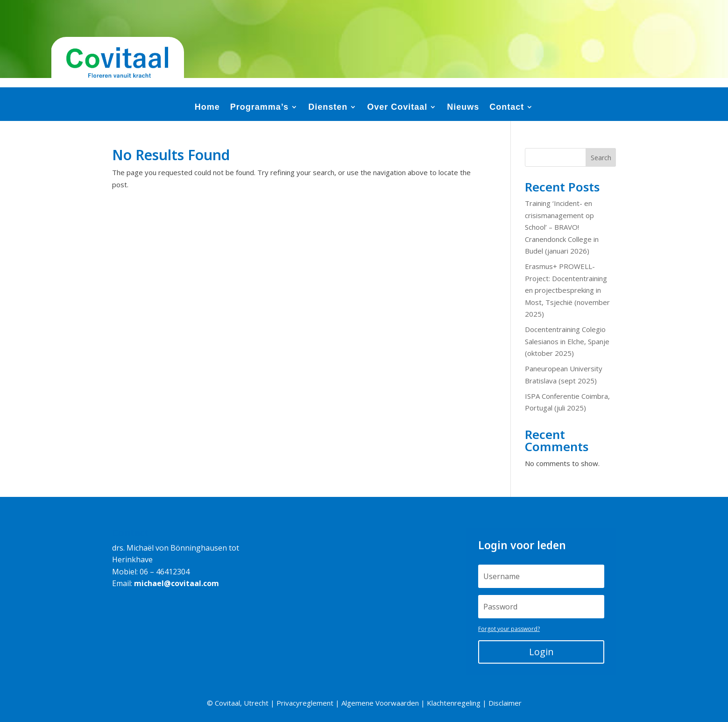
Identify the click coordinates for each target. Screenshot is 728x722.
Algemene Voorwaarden (380, 703)
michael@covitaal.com (177, 583)
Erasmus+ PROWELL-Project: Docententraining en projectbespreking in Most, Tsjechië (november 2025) (567, 290)
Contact (507, 108)
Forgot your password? (509, 629)
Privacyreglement (305, 703)
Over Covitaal (397, 108)
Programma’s (259, 108)
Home (207, 108)
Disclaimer (505, 703)
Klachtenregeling (454, 703)
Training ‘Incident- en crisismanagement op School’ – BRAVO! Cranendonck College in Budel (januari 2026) (562, 227)
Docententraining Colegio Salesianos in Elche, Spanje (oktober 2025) (567, 341)
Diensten (328, 108)
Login (541, 652)
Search (601, 158)
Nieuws (463, 108)
